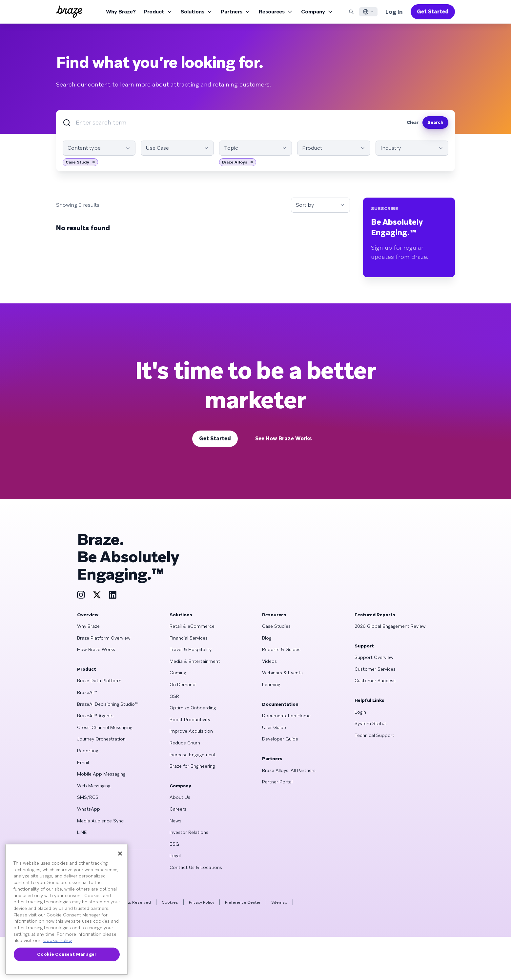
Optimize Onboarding (193, 708)
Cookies (170, 902)
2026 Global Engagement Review (390, 626)
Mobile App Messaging (101, 774)
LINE (82, 832)
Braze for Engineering (192, 766)
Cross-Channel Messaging (105, 727)
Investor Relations (189, 832)
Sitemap (279, 902)
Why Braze (88, 626)
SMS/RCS (88, 797)
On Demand (183, 684)
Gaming (178, 673)
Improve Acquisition (191, 731)
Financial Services (189, 638)
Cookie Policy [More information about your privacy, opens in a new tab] (58, 941)
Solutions (197, 12)
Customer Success (375, 681)
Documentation (280, 704)
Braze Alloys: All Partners (289, 770)
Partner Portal (277, 782)
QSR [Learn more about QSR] (174, 696)
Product (158, 12)
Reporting (88, 751)
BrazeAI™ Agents (95, 716)
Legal (175, 855)
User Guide (274, 727)
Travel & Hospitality (191, 649)
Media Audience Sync (100, 821)
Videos (269, 661)
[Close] (120, 854)
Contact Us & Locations (196, 867)
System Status (371, 723)
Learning (271, 684)
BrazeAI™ (87, 692)
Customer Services (375, 669)
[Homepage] (69, 12)
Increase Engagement (193, 755)
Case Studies (276, 626)
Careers (178, 809)
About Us (180, 797)
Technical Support (374, 735)
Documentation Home (286, 716)
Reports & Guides (281, 649)
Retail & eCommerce (192, 626)
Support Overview (374, 657)
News (175, 821)
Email (83, 762)
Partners (236, 12)
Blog (267, 638)
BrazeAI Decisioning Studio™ (108, 704)
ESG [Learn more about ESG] (174, 844)
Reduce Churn (185, 743)
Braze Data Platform (99, 681)
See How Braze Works (284, 439)
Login (360, 712)
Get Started (433, 12)
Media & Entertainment (195, 661)
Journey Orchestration (101, 739)
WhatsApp (89, 809)
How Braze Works (96, 649)
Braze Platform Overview (104, 638)
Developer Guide (280, 739)
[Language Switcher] (368, 12)
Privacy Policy (202, 902)
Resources (276, 12)
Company (317, 12)
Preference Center (243, 902)
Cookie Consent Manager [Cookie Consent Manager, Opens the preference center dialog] (67, 954)
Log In (394, 12)
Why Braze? (121, 12)
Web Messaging (94, 786)
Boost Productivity (190, 720)
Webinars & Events (282, 673)
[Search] (351, 12)
